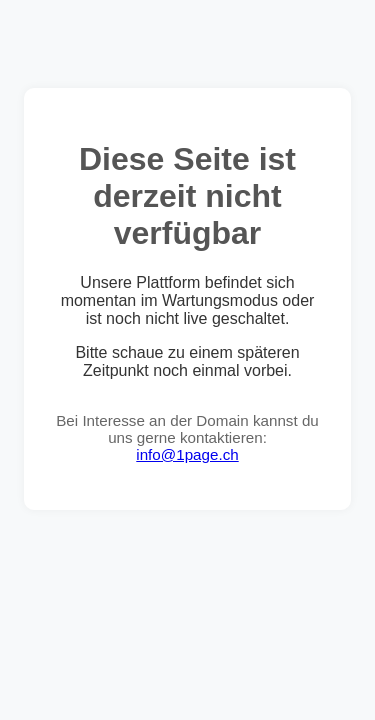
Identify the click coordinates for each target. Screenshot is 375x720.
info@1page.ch (187, 454)
